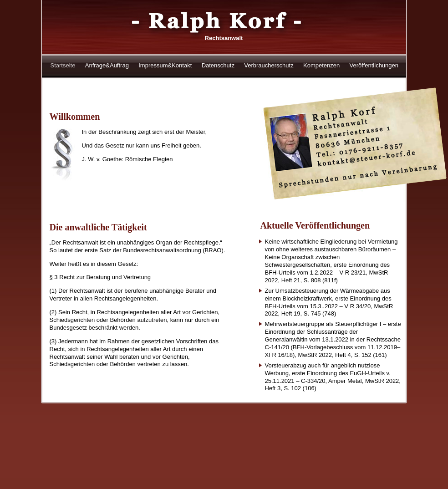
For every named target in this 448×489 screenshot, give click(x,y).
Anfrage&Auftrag (107, 65)
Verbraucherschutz (269, 65)
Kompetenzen (321, 65)
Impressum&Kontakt (165, 65)
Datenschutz (218, 65)
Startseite (63, 65)
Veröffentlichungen (374, 65)
